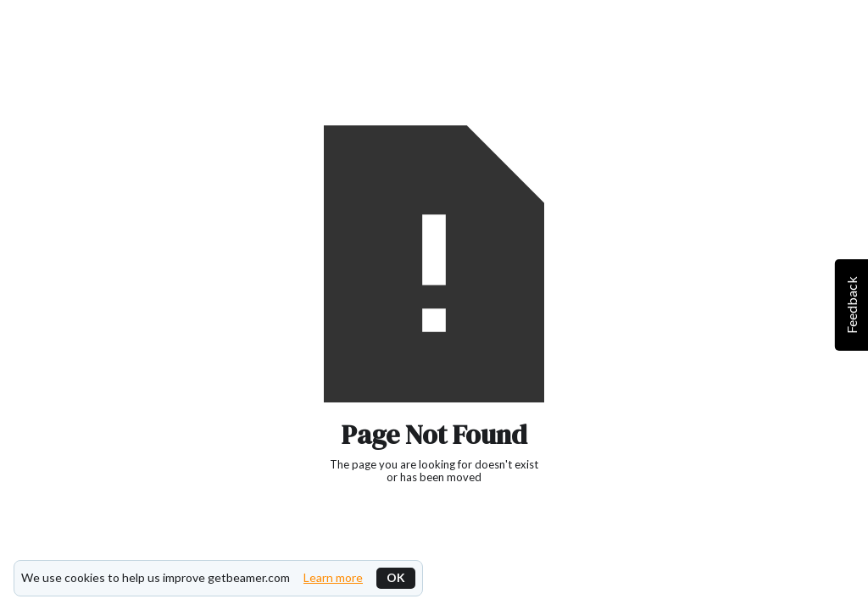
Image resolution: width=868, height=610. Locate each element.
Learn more (333, 578)
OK (396, 577)
